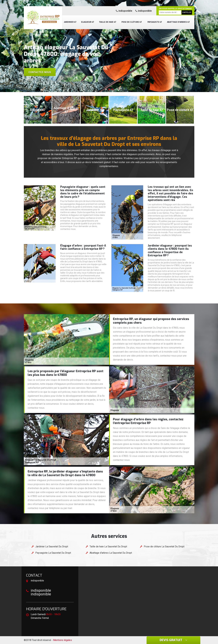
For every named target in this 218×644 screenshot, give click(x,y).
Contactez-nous (40, 72)
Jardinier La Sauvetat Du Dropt (52, 547)
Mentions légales (63, 640)
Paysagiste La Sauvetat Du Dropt (53, 553)
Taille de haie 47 (108, 22)
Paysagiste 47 (155, 22)
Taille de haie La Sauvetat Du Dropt (108, 547)
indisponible (124, 11)
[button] (106, 89)
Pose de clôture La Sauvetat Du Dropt (164, 547)
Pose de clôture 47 (132, 22)
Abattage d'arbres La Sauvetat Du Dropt (111, 553)
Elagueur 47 (88, 22)
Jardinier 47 (70, 22)
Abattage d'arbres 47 (178, 22)
